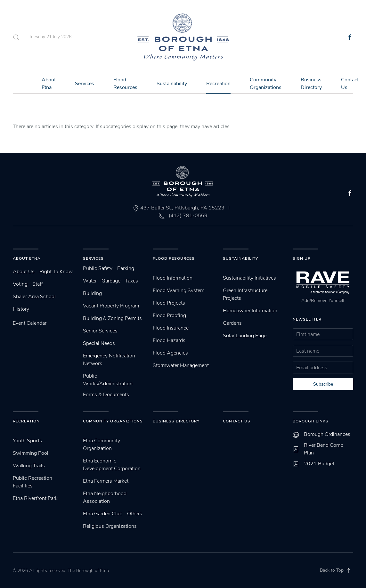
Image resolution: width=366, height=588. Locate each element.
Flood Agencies (170, 353)
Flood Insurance (171, 328)
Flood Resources (125, 84)
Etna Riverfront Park (35, 498)
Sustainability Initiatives (249, 278)
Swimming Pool (31, 453)
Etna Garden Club (103, 514)
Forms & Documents (106, 395)
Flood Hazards (169, 340)
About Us (24, 272)
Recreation (218, 84)
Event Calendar (30, 323)
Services (85, 84)
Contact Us (237, 421)
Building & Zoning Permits (112, 318)
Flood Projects (169, 303)
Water (90, 281)
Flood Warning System (179, 290)
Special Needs (99, 343)
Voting (20, 284)
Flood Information (173, 278)
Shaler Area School (34, 297)
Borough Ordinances (327, 434)
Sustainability (172, 84)
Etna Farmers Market (106, 481)
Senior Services (100, 331)
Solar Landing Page (245, 336)
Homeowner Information (250, 311)
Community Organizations (266, 84)
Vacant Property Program (111, 306)
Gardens (232, 323)
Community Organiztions (113, 421)
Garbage (111, 281)
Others (135, 514)
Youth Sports (27, 441)
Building (92, 293)
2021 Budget (319, 464)
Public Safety (98, 268)
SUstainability (240, 258)
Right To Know (56, 272)
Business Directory (311, 84)
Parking (126, 268)
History (21, 309)
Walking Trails (29, 466)
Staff (38, 284)
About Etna (49, 84)
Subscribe (323, 384)
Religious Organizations (110, 526)
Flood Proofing (169, 315)
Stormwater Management (181, 365)
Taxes (132, 281)
